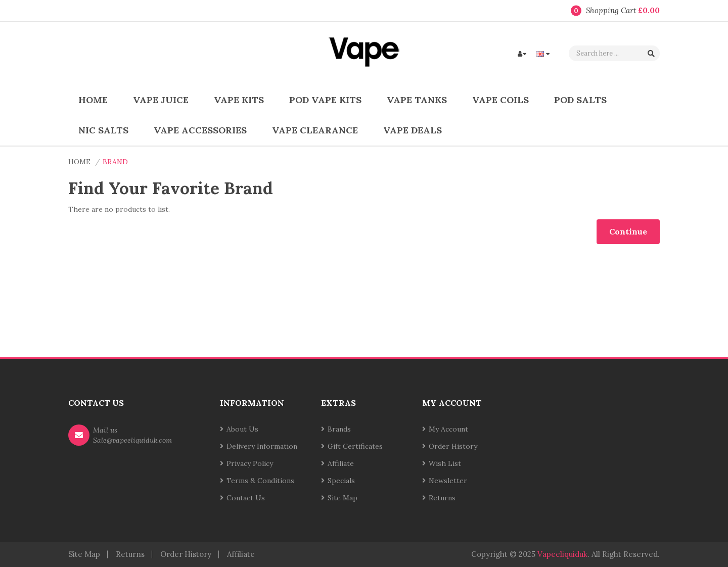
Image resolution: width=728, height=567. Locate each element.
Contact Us (246, 498)
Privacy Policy (250, 463)
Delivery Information (262, 446)
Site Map (343, 498)
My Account (448, 429)
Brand (115, 162)
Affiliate (341, 463)
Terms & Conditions (260, 481)
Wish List (445, 463)
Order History (453, 446)
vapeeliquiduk (562, 554)
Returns (442, 498)
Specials (341, 481)
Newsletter (448, 481)
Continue (628, 231)
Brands (339, 429)
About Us (242, 429)
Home (79, 162)
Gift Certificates (355, 446)
